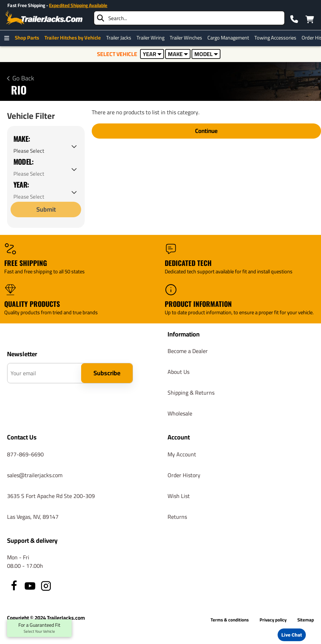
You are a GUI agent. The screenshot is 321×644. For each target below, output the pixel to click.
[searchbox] (189, 18)
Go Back (23, 78)
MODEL (206, 54)
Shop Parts (29, 38)
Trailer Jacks (120, 38)
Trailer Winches (188, 38)
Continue (207, 131)
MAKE (178, 54)
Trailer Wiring (152, 38)
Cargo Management (230, 38)
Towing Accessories (277, 38)
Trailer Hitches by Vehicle (74, 38)
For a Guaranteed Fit (39, 628)
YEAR (152, 54)
